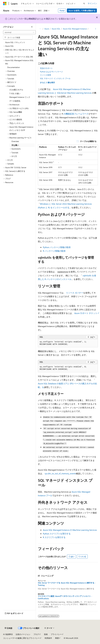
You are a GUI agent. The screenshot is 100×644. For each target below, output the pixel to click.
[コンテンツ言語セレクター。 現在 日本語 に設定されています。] (8, 628)
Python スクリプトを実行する (57, 534)
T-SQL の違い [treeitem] (15, 93)
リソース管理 (45, 75)
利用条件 (48, 638)
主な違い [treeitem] (15, 145)
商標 (57, 638)
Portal (62, 11)
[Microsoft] (5, 4)
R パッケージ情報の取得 (54, 251)
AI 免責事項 (8, 634)
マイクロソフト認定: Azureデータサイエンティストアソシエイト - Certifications (65, 597)
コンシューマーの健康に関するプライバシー (21, 638)
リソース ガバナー (75, 293)
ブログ (36, 634)
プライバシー (56, 634)
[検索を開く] (84, 4)
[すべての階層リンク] (40, 29)
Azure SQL (56, 29)
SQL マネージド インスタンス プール (55, 78)
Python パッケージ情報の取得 (57, 247)
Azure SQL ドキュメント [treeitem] (15, 42)
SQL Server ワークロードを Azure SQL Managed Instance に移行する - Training (67, 584)
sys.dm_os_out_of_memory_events (60, 473)
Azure (47, 29)
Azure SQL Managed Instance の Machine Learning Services (70, 530)
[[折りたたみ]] (32, 27)
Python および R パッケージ (51, 72)
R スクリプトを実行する (54, 537)
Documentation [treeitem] (14, 67)
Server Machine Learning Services (76, 93)
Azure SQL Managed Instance (75, 29)
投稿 (46, 634)
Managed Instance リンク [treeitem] (20, 97)
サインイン (92, 3)
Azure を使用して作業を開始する (82, 11)
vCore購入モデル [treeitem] (16, 90)
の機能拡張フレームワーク (76, 114)
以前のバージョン (23, 634)
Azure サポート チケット (86, 313)
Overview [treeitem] (15, 141)
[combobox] (19, 32)
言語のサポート (46, 68)
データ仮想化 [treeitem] (15, 101)
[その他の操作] (96, 29)
